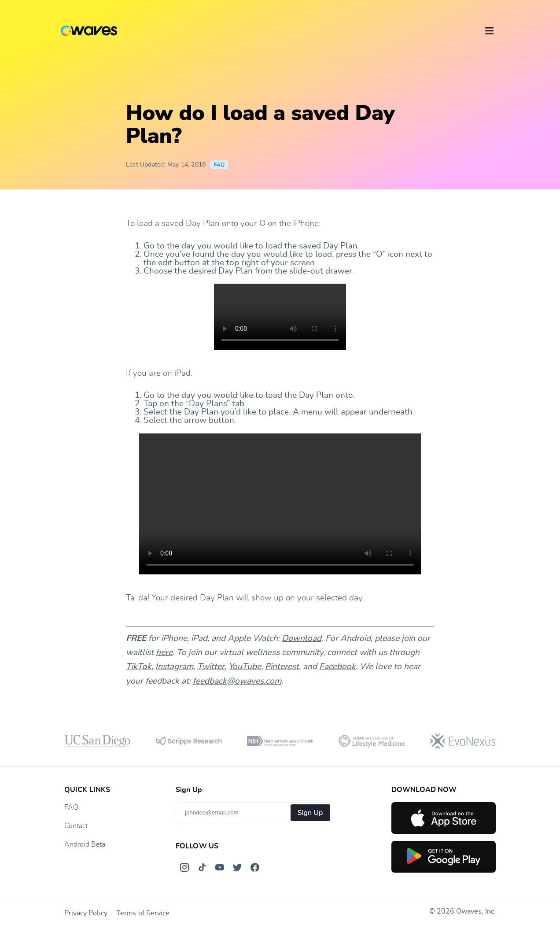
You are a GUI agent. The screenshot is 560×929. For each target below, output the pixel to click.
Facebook (337, 667)
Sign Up (310, 813)
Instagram (174, 667)
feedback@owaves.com (237, 681)
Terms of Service (143, 913)
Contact (76, 826)
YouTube (245, 667)
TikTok (139, 667)
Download (302, 638)
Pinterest (282, 667)
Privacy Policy (86, 913)
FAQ (219, 165)
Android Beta (85, 844)
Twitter (211, 667)
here (164, 653)
